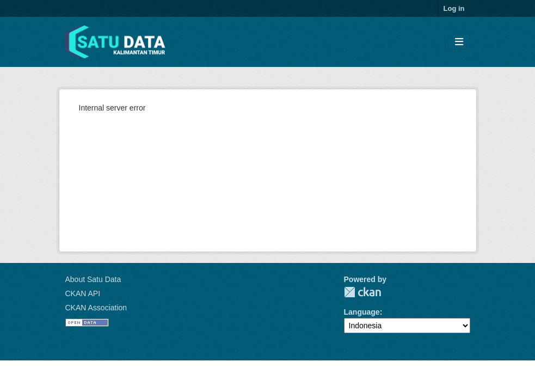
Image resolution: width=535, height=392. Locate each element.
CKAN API (83, 293)
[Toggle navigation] (459, 42)
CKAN (362, 292)
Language (362, 312)
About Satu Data (93, 279)
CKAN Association (96, 308)
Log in (454, 8)
